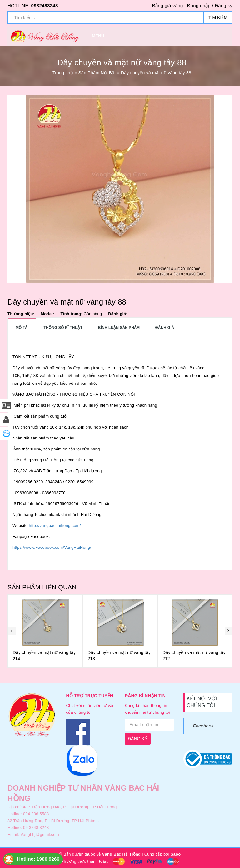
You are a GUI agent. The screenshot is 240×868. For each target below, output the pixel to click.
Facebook (203, 726)
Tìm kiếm (218, 17)
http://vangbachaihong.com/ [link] (55, 526)
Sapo (176, 854)
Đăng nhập (199, 5)
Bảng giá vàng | (169, 5)
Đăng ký (224, 5)
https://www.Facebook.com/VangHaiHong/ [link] (52, 547)
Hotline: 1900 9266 (38, 859)
